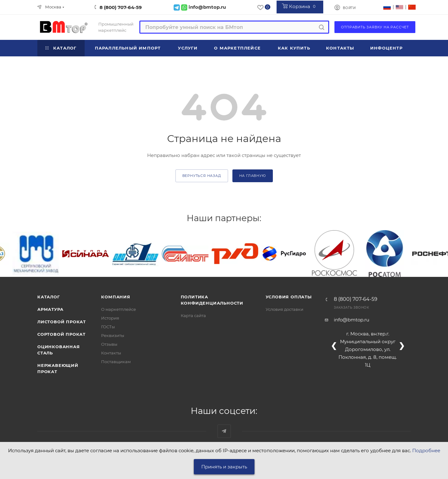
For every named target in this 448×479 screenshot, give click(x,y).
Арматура (50, 309)
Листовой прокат (62, 322)
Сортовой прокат (61, 334)
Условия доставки (285, 309)
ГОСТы (108, 327)
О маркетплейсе (119, 309)
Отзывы (109, 344)
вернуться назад (202, 176)
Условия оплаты (289, 297)
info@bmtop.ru (352, 320)
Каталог (49, 297)
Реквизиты (113, 335)
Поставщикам (116, 362)
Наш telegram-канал (224, 431)
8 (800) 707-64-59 (121, 7)
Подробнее (426, 451)
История (110, 318)
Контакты (111, 353)
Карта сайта (193, 315)
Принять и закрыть (224, 467)
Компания (116, 297)
